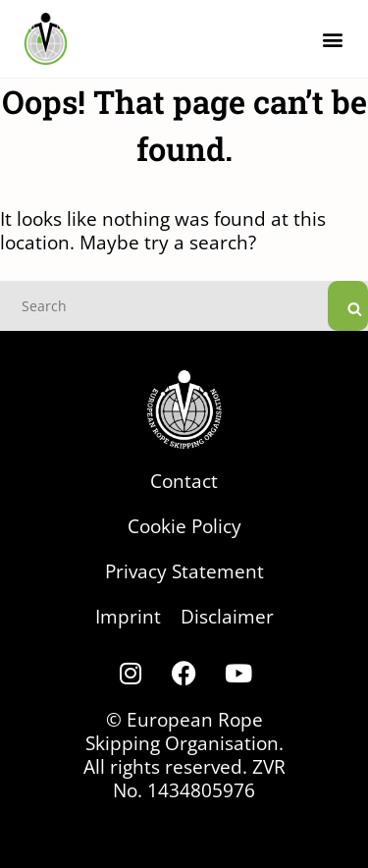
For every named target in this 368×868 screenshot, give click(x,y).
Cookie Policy (184, 526)
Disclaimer (227, 616)
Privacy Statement (184, 571)
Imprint (128, 616)
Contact (184, 481)
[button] (332, 39)
